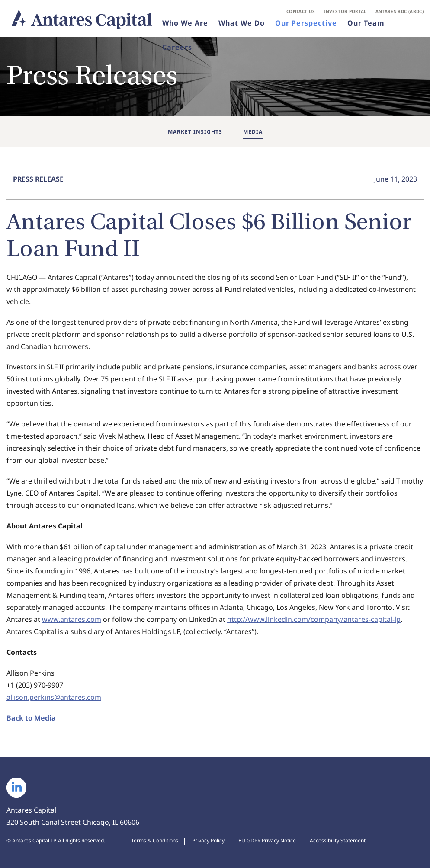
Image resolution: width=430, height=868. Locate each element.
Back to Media (31, 719)
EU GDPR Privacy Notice (267, 841)
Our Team (366, 23)
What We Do (242, 23)
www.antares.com (72, 620)
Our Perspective (306, 23)
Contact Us (301, 11)
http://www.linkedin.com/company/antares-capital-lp (314, 620)
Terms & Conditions (155, 841)
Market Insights (195, 132)
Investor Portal (345, 11)
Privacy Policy (208, 841)
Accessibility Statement (338, 841)
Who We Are (185, 23)
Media (253, 132)
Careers (177, 48)
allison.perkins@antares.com (54, 698)
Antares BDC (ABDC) (400, 11)
